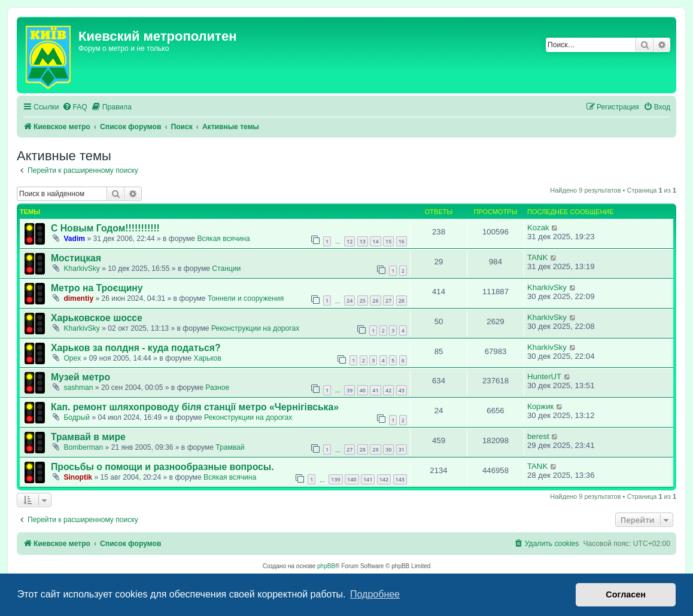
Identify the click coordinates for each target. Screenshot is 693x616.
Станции (226, 269)
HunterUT (544, 376)
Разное (217, 388)
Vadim (74, 239)
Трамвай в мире (88, 437)
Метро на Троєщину (97, 288)
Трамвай (230, 447)
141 (368, 479)
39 (349, 390)
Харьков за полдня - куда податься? (136, 348)
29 (375, 449)
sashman (78, 388)
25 (363, 301)
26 (375, 301)
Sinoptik (78, 477)
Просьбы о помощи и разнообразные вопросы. (162, 467)
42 (388, 390)
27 (388, 301)
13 (363, 241)
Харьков (208, 358)
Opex (72, 358)
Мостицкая (76, 258)
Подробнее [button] (375, 594)
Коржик (540, 406)
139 (335, 479)
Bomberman (83, 447)
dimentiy (78, 298)
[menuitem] (75, 107)
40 (363, 390)
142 (384, 479)
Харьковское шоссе (97, 318)
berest (538, 436)
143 (400, 479)
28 (402, 301)
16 (402, 241)
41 (375, 390)
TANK (537, 257)
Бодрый (77, 417)
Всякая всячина (223, 239)
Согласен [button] (626, 594)
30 (388, 449)
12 (349, 241)
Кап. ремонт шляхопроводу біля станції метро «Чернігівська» (195, 407)
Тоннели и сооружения (246, 298)
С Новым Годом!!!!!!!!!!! (105, 228)
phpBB (326, 566)
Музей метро (80, 377)
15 (388, 241)
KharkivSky (82, 269)
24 (349, 301)
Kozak (538, 228)
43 (402, 390)
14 (375, 241)
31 (402, 449)
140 (352, 479)
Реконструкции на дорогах (255, 328)
